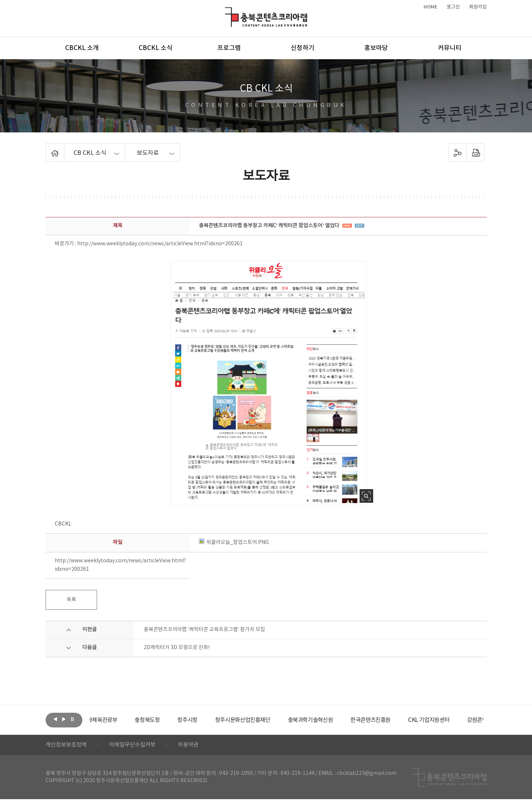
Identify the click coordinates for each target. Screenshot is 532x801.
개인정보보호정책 (68, 746)
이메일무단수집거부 (137, 746)
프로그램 (229, 48)
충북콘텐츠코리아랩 (227, 12)
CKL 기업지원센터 (463, 720)
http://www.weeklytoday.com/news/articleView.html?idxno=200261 (160, 244)
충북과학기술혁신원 (338, 720)
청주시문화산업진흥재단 (267, 720)
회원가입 (478, 7)
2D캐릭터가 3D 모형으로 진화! (177, 648)
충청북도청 (167, 720)
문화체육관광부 (117, 720)
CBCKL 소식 (156, 48)
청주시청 (209, 720)
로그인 (453, 7)
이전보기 (56, 719)
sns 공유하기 (457, 153)
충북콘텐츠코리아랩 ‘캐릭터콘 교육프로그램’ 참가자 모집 (204, 630)
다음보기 (64, 719)
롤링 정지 (72, 719)
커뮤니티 (450, 48)
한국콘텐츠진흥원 (401, 720)
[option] (117, 720)
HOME (431, 7)
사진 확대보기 (366, 496)
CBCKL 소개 (82, 48)
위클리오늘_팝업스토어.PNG (234, 542)
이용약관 (195, 746)
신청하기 (303, 48)
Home (48, 148)
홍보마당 (376, 48)
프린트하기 (475, 153)
